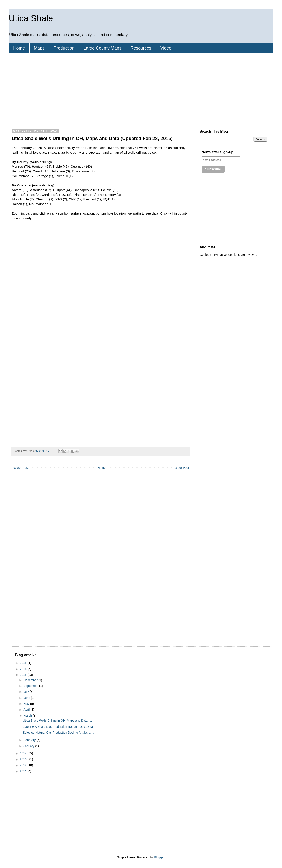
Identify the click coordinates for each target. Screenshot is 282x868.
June (27, 698)
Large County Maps (102, 48)
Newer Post (21, 468)
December (31, 680)
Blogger (159, 857)
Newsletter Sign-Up (217, 152)
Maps (39, 48)
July (27, 692)
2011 (24, 771)
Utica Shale (31, 18)
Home (19, 48)
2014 (24, 753)
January (29, 746)
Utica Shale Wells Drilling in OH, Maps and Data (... (57, 721)
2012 (24, 765)
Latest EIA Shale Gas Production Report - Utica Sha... (59, 727)
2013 (24, 759)
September (31, 686)
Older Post (182, 468)
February (30, 740)
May (27, 704)
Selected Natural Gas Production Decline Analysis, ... (58, 733)
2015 (24, 675)
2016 (24, 669)
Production (64, 48)
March (28, 716)
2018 (24, 663)
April (27, 710)
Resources (141, 48)
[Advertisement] (91, 90)
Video (166, 48)
